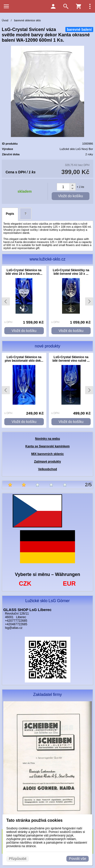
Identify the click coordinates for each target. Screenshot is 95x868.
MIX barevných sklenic (48, 454)
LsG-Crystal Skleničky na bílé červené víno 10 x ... (71, 272)
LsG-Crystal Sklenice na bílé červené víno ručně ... (71, 359)
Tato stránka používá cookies (34, 820)
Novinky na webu (47, 439)
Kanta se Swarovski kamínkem (48, 446)
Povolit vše (78, 859)
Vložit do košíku (70, 196)
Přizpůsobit (18, 859)
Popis (10, 214)
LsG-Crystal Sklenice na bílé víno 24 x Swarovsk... (24, 272)
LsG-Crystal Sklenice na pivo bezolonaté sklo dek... (24, 359)
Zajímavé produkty (47, 462)
